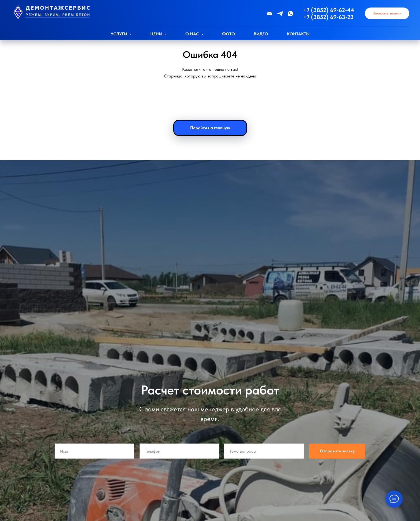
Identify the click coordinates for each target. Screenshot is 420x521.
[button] (387, 14)
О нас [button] (193, 34)
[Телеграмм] (280, 14)
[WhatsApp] (290, 14)
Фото (228, 34)
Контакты (298, 34)
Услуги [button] (119, 34)
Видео (261, 34)
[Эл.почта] (270, 14)
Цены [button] (157, 34)
